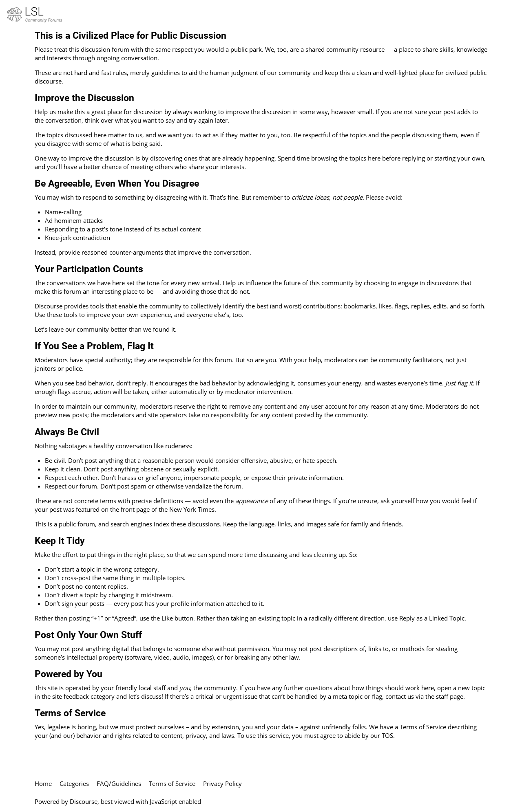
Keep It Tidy (60, 541)
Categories (74, 783)
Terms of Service (70, 713)
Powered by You (69, 674)
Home (43, 783)
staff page (450, 696)
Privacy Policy (222, 783)
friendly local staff (140, 688)
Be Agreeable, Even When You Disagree (117, 183)
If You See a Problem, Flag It (94, 346)
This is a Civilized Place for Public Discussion (130, 35)
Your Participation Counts (89, 269)
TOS (387, 735)
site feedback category (83, 696)
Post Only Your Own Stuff (88, 635)
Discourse (84, 801)
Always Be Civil (67, 432)
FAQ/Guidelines (119, 783)
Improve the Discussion (84, 98)
